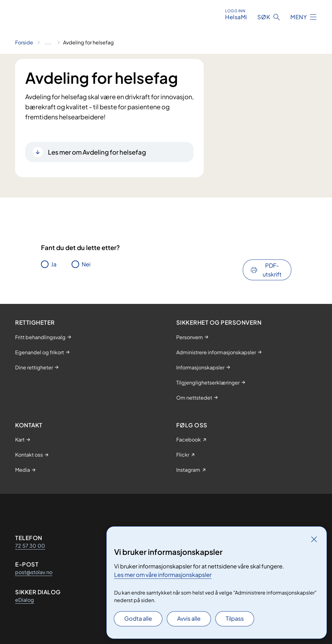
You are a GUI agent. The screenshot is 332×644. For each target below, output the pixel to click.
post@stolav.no (34, 572)
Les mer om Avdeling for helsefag (97, 152)
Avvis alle (189, 618)
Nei (86, 264)
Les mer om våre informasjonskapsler (163, 575)
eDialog (25, 600)
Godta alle (138, 618)
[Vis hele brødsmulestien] (48, 43)
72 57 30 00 (30, 546)
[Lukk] (314, 539)
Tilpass (235, 618)
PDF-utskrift (272, 270)
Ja (54, 264)
